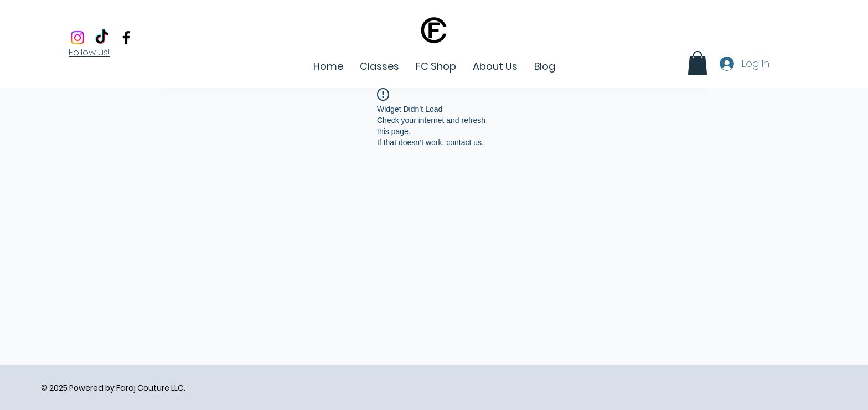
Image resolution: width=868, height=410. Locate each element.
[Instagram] (77, 38)
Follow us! (89, 52)
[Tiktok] (102, 38)
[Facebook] (126, 38)
